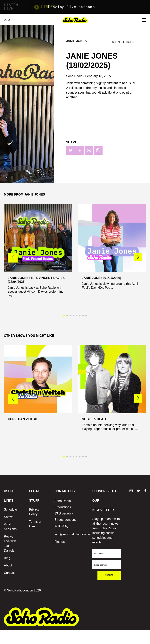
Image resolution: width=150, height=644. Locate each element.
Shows (9, 517)
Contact (9, 573)
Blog (7, 558)
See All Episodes (123, 42)
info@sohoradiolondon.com (74, 534)
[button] (138, 257)
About (8, 565)
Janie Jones (76, 41)
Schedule (10, 510)
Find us (60, 542)
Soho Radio (75, 76)
